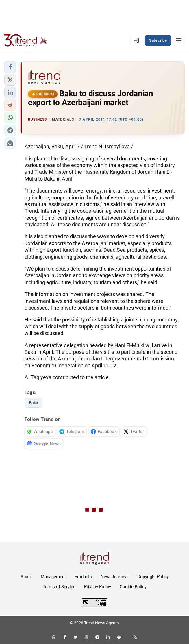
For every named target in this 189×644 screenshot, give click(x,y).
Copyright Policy (153, 577)
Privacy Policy (98, 587)
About (26, 577)
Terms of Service (59, 587)
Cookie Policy (133, 587)
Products (83, 577)
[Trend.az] (26, 40)
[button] (10, 67)
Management (53, 577)
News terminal (115, 577)
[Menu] (179, 40)
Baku (34, 403)
